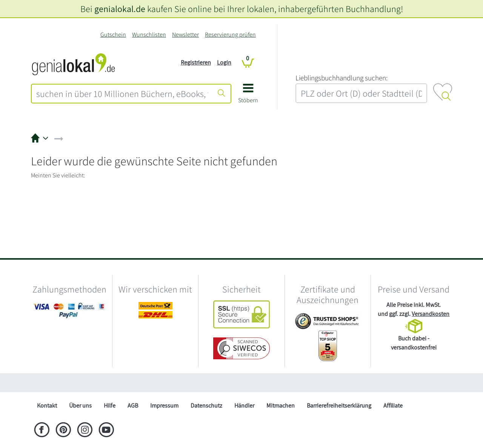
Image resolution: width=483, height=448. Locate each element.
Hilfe (110, 406)
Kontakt (47, 406)
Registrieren (196, 62)
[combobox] (122, 94)
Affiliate (393, 406)
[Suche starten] (222, 94)
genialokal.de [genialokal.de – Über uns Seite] (120, 9)
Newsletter (185, 35)
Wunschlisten (149, 35)
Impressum (164, 406)
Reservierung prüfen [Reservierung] (230, 35)
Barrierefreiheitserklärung (339, 406)
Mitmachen (281, 406)
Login (224, 62)
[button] (248, 96)
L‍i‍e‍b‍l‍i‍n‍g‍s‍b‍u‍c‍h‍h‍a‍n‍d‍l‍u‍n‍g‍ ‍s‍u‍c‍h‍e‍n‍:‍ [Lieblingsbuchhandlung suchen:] (341, 78)
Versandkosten (431, 314)
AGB (133, 406)
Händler (244, 406)
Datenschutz (206, 406)
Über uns (80, 406)
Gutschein (113, 35)
